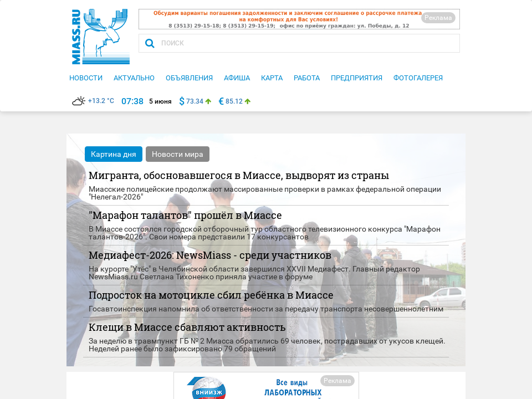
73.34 (195, 101)
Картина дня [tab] (114, 154)
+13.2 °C (93, 101)
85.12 (234, 101)
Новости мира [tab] (178, 154)
